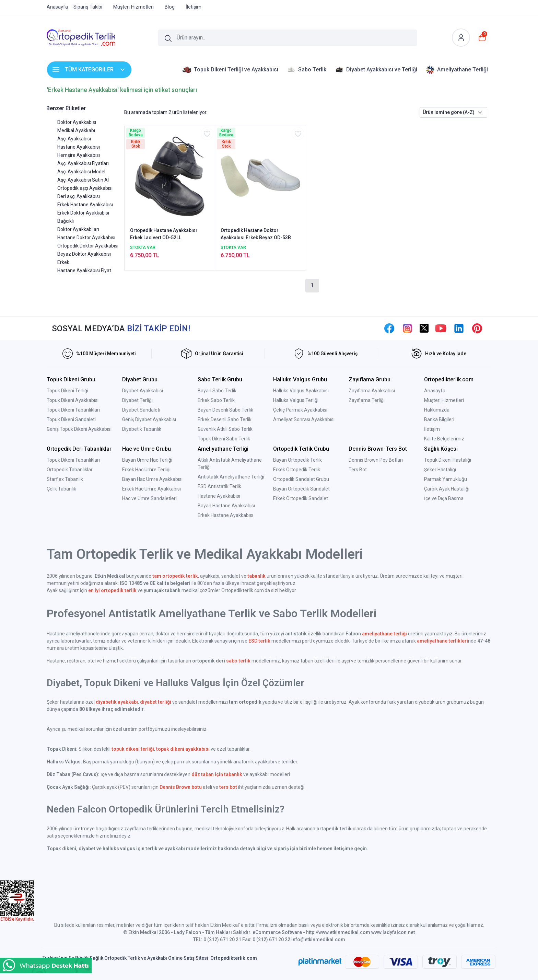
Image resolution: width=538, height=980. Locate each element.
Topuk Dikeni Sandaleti (71, 419)
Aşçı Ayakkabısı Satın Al (83, 180)
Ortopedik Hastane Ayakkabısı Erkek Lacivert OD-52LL (163, 234)
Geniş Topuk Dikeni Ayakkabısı (79, 429)
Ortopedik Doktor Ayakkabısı (88, 246)
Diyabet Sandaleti (141, 410)
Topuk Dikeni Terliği (67, 391)
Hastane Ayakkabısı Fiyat (84, 270)
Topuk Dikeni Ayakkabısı (73, 400)
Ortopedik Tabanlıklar (70, 470)
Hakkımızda (437, 410)
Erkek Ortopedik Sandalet (301, 498)
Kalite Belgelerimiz (444, 439)
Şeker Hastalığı (440, 470)
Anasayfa (435, 391)
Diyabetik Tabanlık (142, 429)
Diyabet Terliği (137, 400)
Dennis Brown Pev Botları (376, 460)
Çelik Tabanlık (61, 489)
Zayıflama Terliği (367, 400)
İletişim (432, 429)
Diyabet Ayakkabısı (143, 391)
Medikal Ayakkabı (76, 130)
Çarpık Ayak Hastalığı (447, 489)
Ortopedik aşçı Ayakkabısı (85, 188)
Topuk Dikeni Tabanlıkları (73, 410)
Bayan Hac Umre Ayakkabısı (152, 479)
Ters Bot (358, 470)
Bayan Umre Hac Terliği (147, 460)
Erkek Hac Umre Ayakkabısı (151, 489)
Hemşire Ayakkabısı (79, 155)
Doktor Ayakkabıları (78, 229)
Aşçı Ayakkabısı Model (81, 172)
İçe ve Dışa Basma (444, 498)
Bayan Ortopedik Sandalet (301, 489)
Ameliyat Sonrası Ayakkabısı (304, 419)
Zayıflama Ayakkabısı (372, 391)
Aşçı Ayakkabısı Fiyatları (83, 163)
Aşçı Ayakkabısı (74, 139)
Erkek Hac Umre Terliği (146, 470)
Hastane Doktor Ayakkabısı (86, 238)
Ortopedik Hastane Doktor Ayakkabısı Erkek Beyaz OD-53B (256, 234)
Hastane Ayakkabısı (79, 147)
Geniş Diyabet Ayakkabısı (149, 419)
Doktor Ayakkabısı (77, 122)
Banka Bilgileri (439, 419)
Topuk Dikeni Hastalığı (448, 460)
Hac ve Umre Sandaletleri (149, 498)
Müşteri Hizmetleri (444, 400)
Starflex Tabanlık (65, 479)
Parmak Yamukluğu (446, 479)
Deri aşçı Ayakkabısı (79, 196)
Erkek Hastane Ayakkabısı (85, 205)
